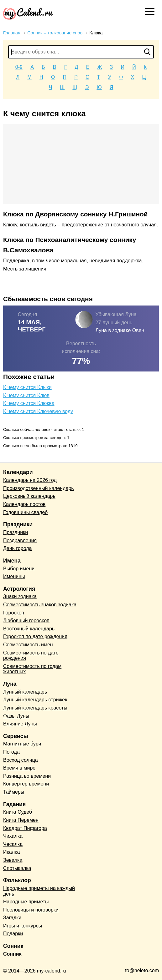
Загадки (12, 918)
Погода (11, 752)
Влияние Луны (20, 724)
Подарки (13, 934)
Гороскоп (14, 613)
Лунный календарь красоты (35, 708)
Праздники (16, 532)
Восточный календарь (29, 629)
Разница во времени (27, 776)
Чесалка (13, 844)
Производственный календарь (39, 488)
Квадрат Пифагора (25, 828)
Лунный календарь (25, 692)
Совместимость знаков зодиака (40, 605)
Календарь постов (24, 504)
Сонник (12, 954)
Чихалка (13, 836)
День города (17, 548)
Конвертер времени (26, 784)
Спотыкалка (17, 868)
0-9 (19, 67)
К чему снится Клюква (29, 403)
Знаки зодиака (20, 596)
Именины (14, 576)
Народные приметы (26, 902)
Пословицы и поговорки (31, 910)
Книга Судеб (18, 812)
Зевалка (13, 860)
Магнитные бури (22, 744)
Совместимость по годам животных (32, 669)
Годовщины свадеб (25, 512)
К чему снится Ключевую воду (38, 411)
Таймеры (14, 792)
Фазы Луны (16, 716)
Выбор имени (19, 569)
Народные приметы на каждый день (39, 891)
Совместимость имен (28, 645)
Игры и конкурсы (23, 926)
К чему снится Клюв (26, 395)
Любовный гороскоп (26, 621)
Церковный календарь (29, 496)
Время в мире (19, 768)
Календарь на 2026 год (30, 480)
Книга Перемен (21, 820)
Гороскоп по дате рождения (35, 636)
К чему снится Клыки (27, 387)
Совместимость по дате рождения (31, 656)
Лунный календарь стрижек (35, 700)
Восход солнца (21, 760)
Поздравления (20, 541)
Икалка (11, 852)
